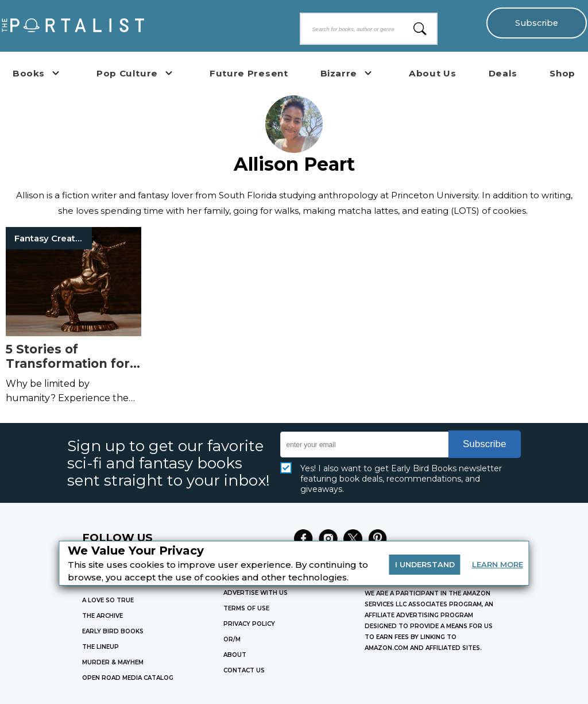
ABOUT (235, 655)
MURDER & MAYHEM (113, 662)
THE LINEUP (100, 647)
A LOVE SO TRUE (108, 600)
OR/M (232, 639)
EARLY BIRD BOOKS (113, 631)
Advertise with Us (256, 593)
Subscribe (537, 23)
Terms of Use (246, 608)
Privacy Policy (249, 624)
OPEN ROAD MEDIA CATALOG (128, 678)
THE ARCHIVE (102, 616)
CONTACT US (244, 670)
